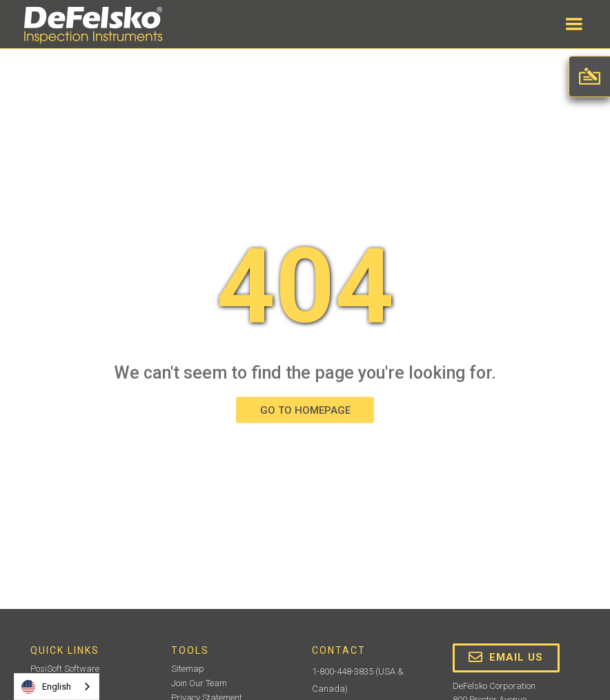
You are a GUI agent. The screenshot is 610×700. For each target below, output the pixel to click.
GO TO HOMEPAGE (305, 410)
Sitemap (188, 669)
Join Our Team (199, 683)
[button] (574, 24)
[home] (93, 25)
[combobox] (57, 687)
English (46, 687)
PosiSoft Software (65, 669)
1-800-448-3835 (343, 671)
